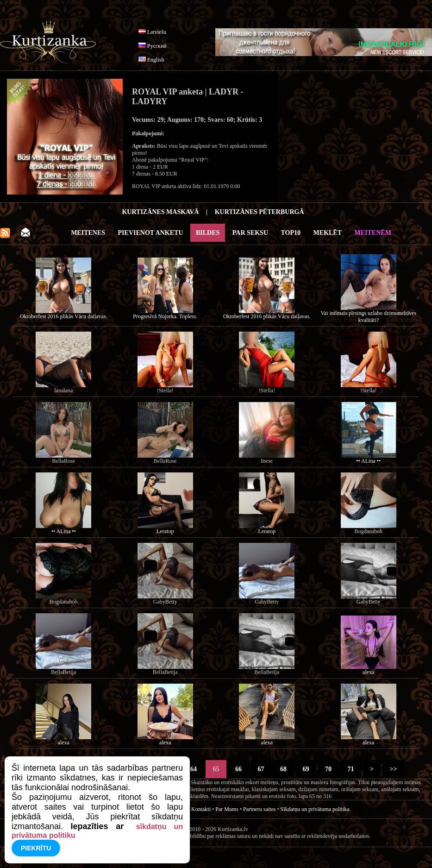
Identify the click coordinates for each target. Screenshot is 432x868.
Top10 (291, 233)
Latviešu (157, 32)
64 (194, 769)
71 (351, 769)
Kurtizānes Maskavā (160, 212)
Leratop (165, 531)
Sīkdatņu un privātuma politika (315, 809)
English (156, 60)
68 (284, 769)
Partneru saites (259, 809)
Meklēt (328, 233)
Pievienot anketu (151, 233)
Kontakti (201, 809)
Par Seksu (250, 233)
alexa (368, 672)
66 (239, 769)
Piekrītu (36, 848)
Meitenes (88, 233)
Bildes (208, 233)
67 (261, 769)
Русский (157, 46)
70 (329, 769)
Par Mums (227, 809)
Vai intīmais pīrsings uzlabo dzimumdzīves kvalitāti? (368, 317)
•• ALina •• (368, 461)
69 (306, 769)
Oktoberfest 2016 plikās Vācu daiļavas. (64, 316)
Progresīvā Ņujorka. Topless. (165, 316)
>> (393, 769)
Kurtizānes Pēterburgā (260, 212)
